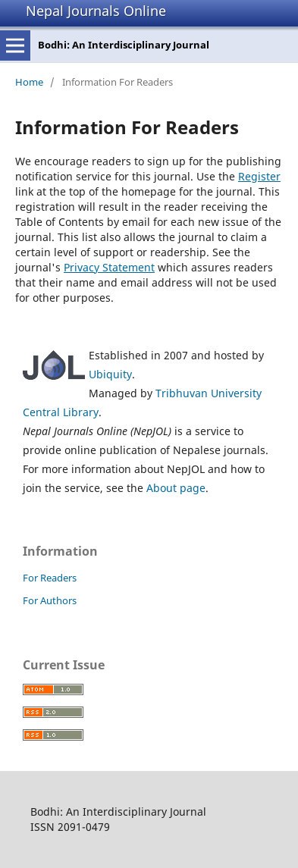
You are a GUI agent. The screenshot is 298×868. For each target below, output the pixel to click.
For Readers (50, 578)
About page (176, 488)
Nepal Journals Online (96, 11)
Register (259, 176)
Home (29, 82)
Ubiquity (110, 374)
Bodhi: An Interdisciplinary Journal (124, 45)
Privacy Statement (109, 267)
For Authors (50, 600)
